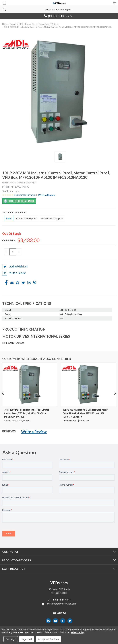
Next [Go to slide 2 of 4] (115, 396)
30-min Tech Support (26, 218)
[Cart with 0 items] (114, 3)
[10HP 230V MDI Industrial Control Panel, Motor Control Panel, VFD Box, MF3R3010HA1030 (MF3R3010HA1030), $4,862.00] (88, 384)
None (9, 218)
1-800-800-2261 (62, 600)
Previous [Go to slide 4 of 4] (3, 396)
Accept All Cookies (48, 639)
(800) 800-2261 (59, 16)
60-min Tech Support (52, 218)
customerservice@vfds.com (62, 604)
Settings (11, 639)
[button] (46, 195)
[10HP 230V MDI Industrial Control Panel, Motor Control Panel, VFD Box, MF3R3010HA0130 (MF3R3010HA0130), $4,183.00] (30, 384)
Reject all (27, 639)
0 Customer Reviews (25, 195)
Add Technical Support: (15, 213)
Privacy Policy (78, 632)
